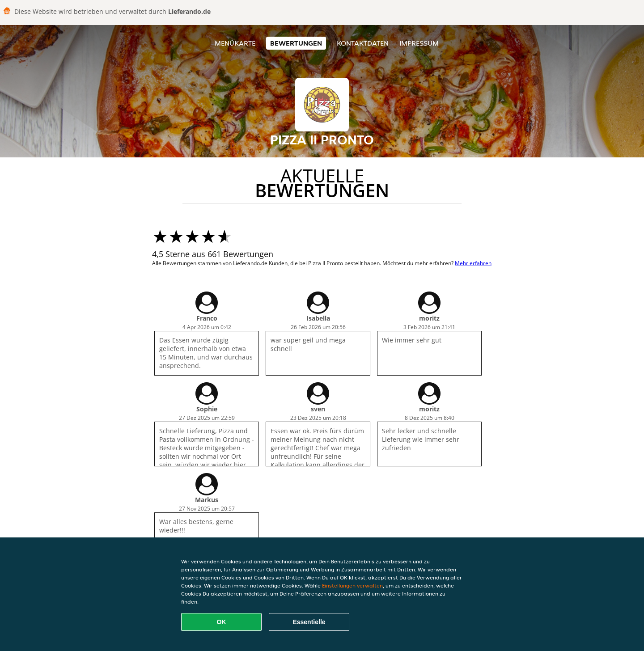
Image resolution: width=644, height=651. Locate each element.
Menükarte (235, 43)
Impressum (419, 43)
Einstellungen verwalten (352, 585)
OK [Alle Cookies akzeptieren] (222, 622)
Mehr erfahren (473, 263)
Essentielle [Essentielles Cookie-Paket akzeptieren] (309, 622)
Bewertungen (296, 43)
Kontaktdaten (363, 43)
